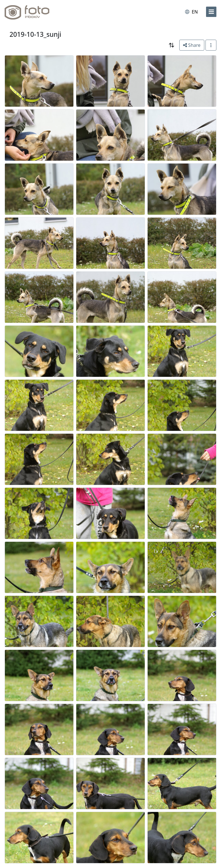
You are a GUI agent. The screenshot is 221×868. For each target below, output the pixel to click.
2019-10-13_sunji (35, 34)
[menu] (211, 12)
